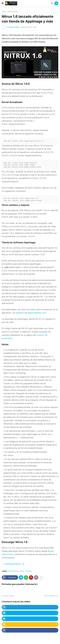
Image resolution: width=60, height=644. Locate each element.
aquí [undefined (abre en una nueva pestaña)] (46, 328)
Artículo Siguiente (51, 596)
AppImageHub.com (37, 313)
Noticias (28, 571)
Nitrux (22, 571)
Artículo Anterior (9, 596)
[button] (3, 3)
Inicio (4, 11)
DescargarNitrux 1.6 (15, 564)
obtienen (20, 313)
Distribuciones (12, 11)
